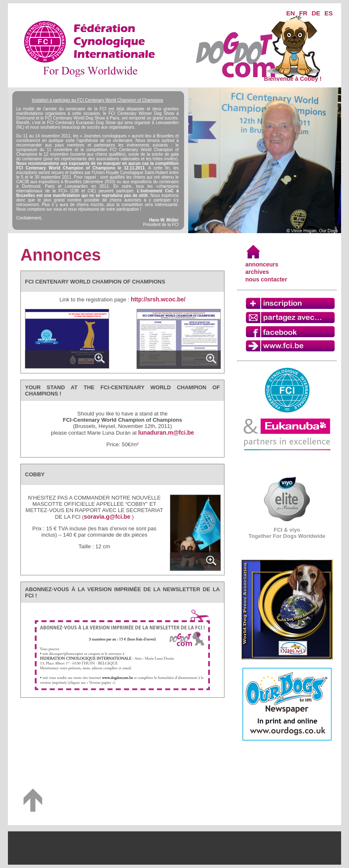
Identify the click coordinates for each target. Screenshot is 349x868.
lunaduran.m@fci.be (166, 433)
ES (329, 13)
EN (290, 13)
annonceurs (262, 264)
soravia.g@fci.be (107, 517)
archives (257, 272)
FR (303, 13)
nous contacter (266, 279)
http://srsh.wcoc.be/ (158, 299)
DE (316, 13)
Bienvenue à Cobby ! (293, 76)
